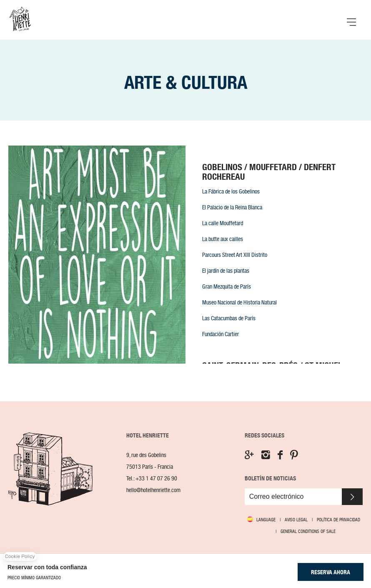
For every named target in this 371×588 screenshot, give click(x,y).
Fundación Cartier (221, 334)
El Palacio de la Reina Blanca (232, 207)
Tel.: (152, 479)
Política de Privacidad (338, 520)
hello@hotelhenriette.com (153, 490)
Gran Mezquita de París (227, 286)
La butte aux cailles (223, 239)
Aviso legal (296, 520)
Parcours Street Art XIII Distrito (235, 255)
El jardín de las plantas (226, 271)
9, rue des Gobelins (146, 455)
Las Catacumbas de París (229, 318)
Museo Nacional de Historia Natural (239, 302)
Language (266, 520)
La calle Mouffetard (223, 223)
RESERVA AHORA (331, 572)
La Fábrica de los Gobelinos (231, 191)
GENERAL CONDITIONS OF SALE (308, 531)
